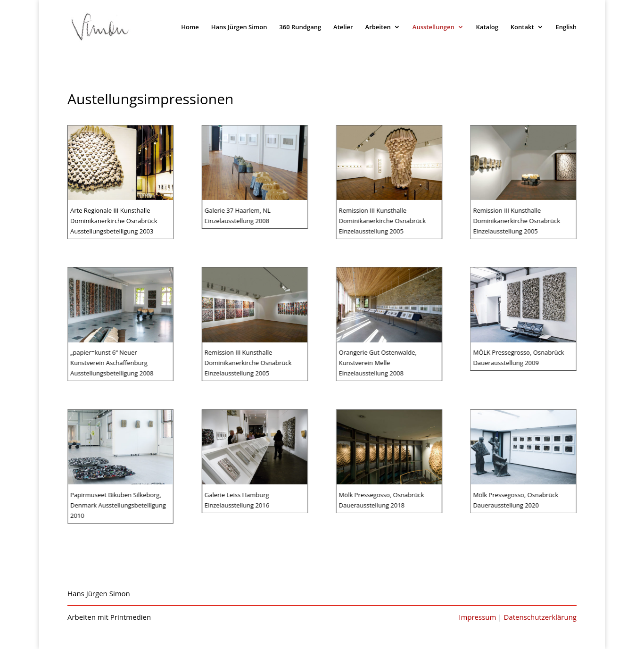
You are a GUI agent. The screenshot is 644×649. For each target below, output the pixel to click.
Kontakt (522, 27)
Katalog (487, 27)
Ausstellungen (433, 27)
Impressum (477, 617)
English (566, 27)
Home (190, 27)
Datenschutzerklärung (540, 617)
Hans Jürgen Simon (239, 27)
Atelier (343, 27)
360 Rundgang (300, 27)
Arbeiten (378, 27)
